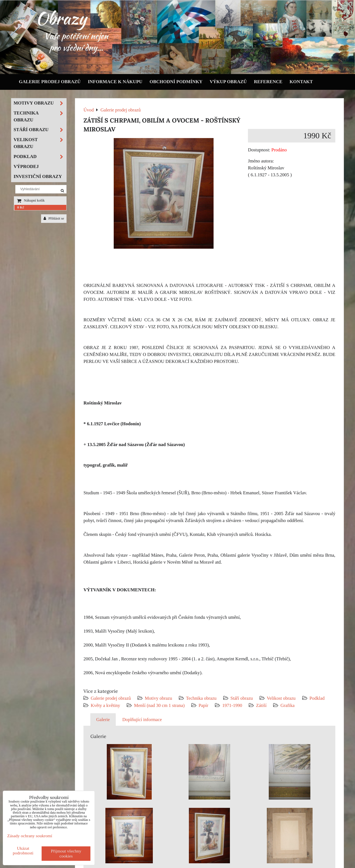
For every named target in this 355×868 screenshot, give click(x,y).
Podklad (317, 698)
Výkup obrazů (228, 82)
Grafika (287, 705)
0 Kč (21, 207)
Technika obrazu (201, 698)
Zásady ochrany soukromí (30, 836)
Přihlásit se (54, 218)
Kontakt (301, 82)
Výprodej (26, 166)
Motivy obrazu (158, 698)
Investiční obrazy (38, 176)
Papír (203, 705)
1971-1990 (232, 705)
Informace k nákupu (115, 82)
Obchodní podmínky (176, 82)
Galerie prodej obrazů (50, 82)
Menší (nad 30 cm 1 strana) (160, 705)
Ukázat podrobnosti (23, 851)
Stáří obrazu (242, 698)
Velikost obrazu (281, 698)
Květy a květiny (105, 705)
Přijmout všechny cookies (66, 853)
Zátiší (261, 705)
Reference (268, 82)
